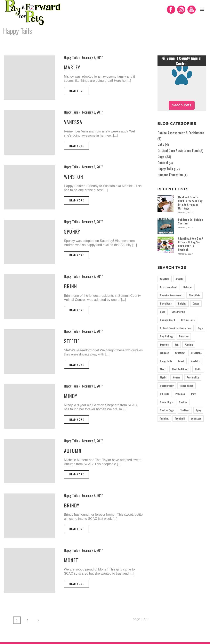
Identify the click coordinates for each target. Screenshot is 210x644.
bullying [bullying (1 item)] (182, 303)
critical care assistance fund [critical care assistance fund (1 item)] (176, 328)
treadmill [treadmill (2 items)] (180, 418)
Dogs (161, 156)
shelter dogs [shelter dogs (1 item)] (167, 410)
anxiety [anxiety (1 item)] (179, 279)
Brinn (70, 286)
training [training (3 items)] (164, 418)
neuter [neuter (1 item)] (177, 377)
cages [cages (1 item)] (196, 303)
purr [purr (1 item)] (193, 394)
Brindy (72, 505)
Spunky (72, 231)
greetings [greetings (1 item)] (196, 353)
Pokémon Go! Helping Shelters (191, 221)
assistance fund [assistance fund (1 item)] (168, 287)
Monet (71, 560)
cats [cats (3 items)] (163, 312)
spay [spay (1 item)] (198, 410)
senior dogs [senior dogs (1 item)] (166, 402)
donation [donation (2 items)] (184, 336)
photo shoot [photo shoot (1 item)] (187, 386)
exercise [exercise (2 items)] (164, 344)
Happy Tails (196, 41)
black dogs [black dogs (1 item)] (166, 303)
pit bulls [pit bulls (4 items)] (164, 394)
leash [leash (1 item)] (181, 361)
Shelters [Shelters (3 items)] (185, 410)
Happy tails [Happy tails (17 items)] (166, 361)
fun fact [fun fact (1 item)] (164, 353)
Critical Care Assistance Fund (178, 151)
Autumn (73, 451)
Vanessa (73, 122)
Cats (161, 144)
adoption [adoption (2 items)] (165, 279)
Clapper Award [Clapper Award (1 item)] (167, 320)
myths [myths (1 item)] (163, 377)
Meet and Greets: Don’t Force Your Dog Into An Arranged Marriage (190, 203)
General (163, 163)
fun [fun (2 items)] (177, 344)
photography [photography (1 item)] (167, 386)
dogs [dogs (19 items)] (200, 328)
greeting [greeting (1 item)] (180, 353)
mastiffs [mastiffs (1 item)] (195, 361)
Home (183, 41)
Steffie (72, 341)
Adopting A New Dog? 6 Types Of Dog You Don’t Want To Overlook (191, 244)
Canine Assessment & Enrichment (181, 133)
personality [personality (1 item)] (193, 377)
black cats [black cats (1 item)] (195, 295)
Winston (74, 177)
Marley (72, 67)
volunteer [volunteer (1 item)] (196, 418)
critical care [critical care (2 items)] (188, 320)
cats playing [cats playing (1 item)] (178, 312)
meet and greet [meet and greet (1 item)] (180, 369)
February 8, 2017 (92, 57)
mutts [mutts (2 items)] (198, 369)
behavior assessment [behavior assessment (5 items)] (171, 295)
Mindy (71, 396)
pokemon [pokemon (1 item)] (180, 394)
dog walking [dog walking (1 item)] (166, 336)
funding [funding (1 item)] (189, 344)
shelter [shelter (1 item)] (183, 402)
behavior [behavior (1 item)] (188, 287)
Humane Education (170, 175)
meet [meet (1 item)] (163, 369)
